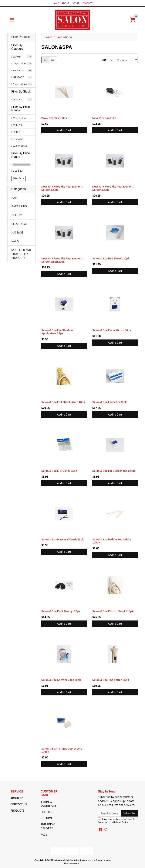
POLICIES (46, 812)
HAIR (14, 198)
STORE (76, 3)
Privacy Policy (121, 822)
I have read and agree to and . (116, 820)
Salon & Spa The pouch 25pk (111, 680)
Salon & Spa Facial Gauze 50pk (112, 330)
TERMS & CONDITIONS (49, 804)
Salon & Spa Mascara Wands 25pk (63, 539)
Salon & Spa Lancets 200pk (110, 402)
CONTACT (88, 3)
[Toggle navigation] (12, 20)
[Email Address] (109, 813)
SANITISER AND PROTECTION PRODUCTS (21, 254)
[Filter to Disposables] (22, 63)
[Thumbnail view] (45, 60)
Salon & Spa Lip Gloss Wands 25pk (114, 471)
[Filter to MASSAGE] (22, 77)
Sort (104, 60)
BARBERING (19, 206)
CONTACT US (19, 804)
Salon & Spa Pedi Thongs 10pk (61, 611)
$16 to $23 (18, 139)
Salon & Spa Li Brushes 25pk (59, 471)
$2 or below (19, 118)
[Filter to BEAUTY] (22, 57)
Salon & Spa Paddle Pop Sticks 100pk (112, 541)
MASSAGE (17, 232)
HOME (56, 3)
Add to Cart (64, 130)
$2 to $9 (17, 125)
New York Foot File (104, 118)
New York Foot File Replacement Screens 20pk (62, 188)
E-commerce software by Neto (95, 860)
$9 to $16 (17, 132)
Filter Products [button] (21, 37)
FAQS (44, 835)
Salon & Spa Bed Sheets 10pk (111, 258)
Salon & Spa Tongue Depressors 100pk (62, 750)
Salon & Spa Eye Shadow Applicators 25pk (57, 332)
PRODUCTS (17, 810)
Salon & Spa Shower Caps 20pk (61, 680)
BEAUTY (17, 215)
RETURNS (47, 818)
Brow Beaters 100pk (54, 118)
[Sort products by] (122, 60)
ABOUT (66, 3)
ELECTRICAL (19, 224)
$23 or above (19, 146)
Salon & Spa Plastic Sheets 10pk (113, 611)
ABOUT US (17, 798)
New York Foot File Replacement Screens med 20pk (62, 260)
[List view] (52, 60)
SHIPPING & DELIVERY (48, 826)
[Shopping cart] (133, 20)
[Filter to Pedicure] (22, 70)
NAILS (15, 241)
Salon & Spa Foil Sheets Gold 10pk (63, 402)
